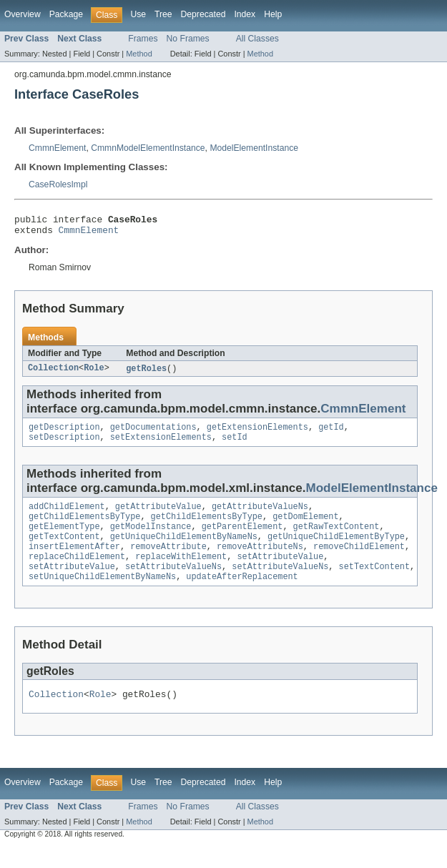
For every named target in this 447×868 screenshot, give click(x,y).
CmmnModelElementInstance (148, 148)
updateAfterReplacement (242, 596)
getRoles (146, 373)
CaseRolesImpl (58, 184)
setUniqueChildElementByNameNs (102, 596)
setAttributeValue (280, 573)
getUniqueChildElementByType (336, 550)
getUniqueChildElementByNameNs (184, 550)
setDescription (64, 445)
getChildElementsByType (84, 527)
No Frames (188, 39)
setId (235, 445)
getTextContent (64, 550)
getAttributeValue (158, 516)
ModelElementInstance (254, 148)
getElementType (64, 538)
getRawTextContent (337, 538)
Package (66, 14)
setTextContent (375, 584)
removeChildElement (359, 561)
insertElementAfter (74, 561)
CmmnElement (57, 148)
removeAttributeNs (260, 561)
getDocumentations (153, 433)
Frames (143, 39)
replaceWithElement (181, 573)
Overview (23, 14)
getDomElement (305, 527)
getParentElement (242, 538)
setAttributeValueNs (173, 584)
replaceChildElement (77, 573)
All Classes (257, 39)
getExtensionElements (257, 433)
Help (273, 14)
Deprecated (203, 14)
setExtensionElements (161, 445)
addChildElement (67, 516)
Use (138, 14)
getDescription (64, 433)
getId (331, 433)
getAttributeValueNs (260, 516)
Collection (53, 373)
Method (139, 54)
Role (94, 373)
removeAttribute (168, 561)
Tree (163, 14)
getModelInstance (151, 538)
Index (245, 14)
